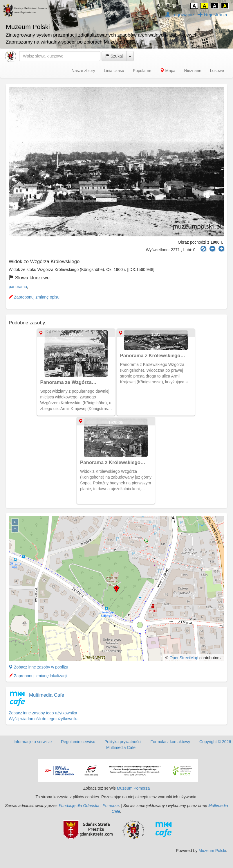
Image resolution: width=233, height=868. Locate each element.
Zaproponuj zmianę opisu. (35, 297)
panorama (18, 287)
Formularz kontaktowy (170, 742)
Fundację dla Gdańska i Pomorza (89, 806)
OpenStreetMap (184, 658)
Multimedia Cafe (47, 695)
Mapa (168, 71)
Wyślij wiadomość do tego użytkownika (44, 719)
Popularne (142, 71)
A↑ (179, 6)
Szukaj (114, 56)
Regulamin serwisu (78, 742)
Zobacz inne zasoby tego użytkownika (43, 713)
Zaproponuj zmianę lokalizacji (38, 676)
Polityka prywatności (123, 742)
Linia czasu (114, 71)
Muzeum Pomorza (133, 788)
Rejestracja (213, 15)
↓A (157, 6)
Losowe (217, 71)
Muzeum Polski (212, 851)
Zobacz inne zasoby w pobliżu (38, 667)
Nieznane (193, 71)
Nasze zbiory (83, 71)
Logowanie (180, 15)
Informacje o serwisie (33, 742)
